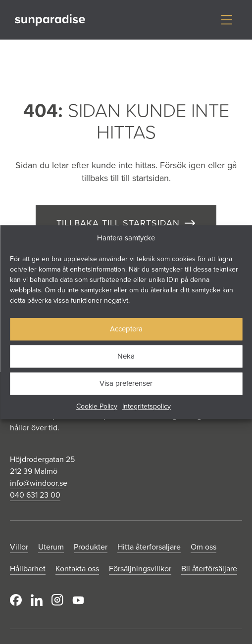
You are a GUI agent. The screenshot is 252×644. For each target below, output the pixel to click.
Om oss (203, 547)
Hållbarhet (28, 568)
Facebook (16, 600)
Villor (19, 547)
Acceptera (126, 329)
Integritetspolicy (147, 406)
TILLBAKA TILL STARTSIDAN (118, 223)
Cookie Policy (97, 406)
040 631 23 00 (35, 495)
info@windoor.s (36, 483)
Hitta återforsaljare (149, 547)
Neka (126, 356)
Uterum (51, 547)
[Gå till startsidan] (50, 20)
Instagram (57, 600)
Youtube (78, 600)
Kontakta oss (77, 568)
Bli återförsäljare (209, 568)
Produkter (91, 547)
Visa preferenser (126, 383)
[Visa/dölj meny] (227, 20)
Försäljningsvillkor (140, 568)
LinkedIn (37, 600)
